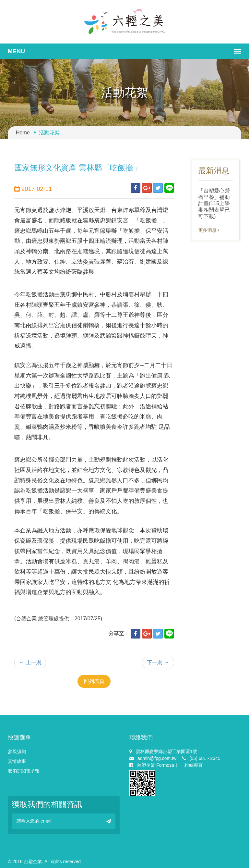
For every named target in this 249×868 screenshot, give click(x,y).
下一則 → (158, 662)
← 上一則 (30, 662)
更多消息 (209, 230)
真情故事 (17, 761)
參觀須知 (17, 751)
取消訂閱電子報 (24, 771)
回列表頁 (94, 681)
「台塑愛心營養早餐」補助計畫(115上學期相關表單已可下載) (214, 203)
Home (23, 133)
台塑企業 (33, 862)
